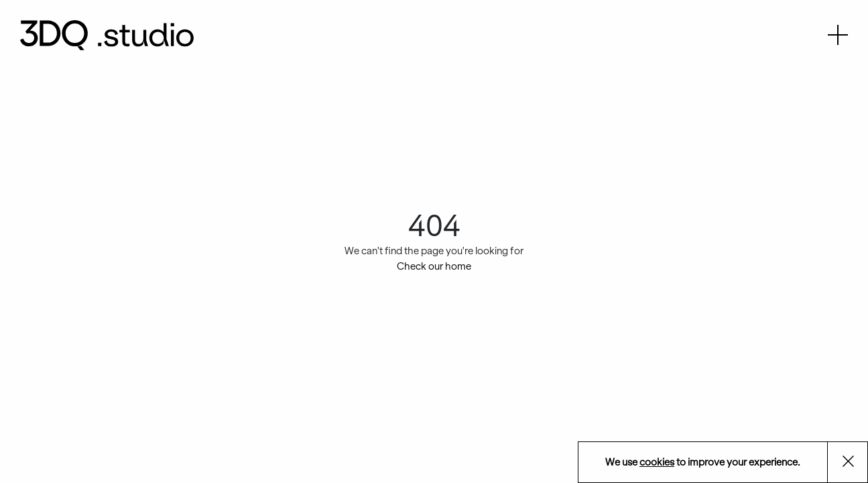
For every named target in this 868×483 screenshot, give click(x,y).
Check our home (434, 266)
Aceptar (855, 463)
